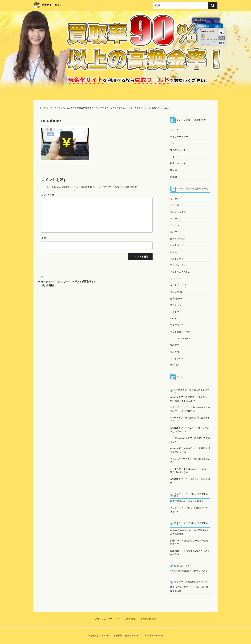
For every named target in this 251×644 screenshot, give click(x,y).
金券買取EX (176, 299)
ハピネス (175, 157)
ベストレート (177, 245)
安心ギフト (176, 345)
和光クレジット (178, 150)
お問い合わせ (149, 619)
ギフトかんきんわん (180, 272)
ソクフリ (175, 205)
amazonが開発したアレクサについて (189, 571)
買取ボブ (175, 365)
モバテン (175, 199)
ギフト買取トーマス (180, 332)
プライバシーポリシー (107, 619)
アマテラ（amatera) (180, 338)
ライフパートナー (179, 137)
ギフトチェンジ (178, 285)
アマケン (175, 225)
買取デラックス (178, 212)
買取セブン (176, 305)
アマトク (175, 312)
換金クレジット (178, 163)
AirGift (173, 319)
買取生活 (175, 232)
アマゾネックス (178, 265)
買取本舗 (175, 352)
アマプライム (177, 325)
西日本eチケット (179, 239)
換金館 (174, 177)
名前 (44, 238)
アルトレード (177, 259)
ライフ (174, 143)
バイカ (174, 252)
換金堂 (174, 170)
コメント (48, 195)
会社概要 (131, 619)
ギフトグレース (178, 358)
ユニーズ (175, 219)
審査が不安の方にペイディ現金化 (187, 501)
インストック (177, 279)
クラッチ (175, 130)
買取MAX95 (176, 292)
